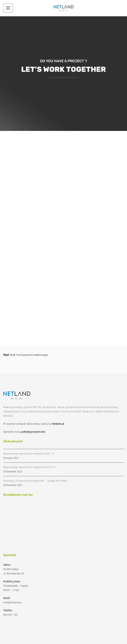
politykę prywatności (33, 432)
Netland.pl (58, 424)
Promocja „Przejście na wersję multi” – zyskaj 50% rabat (35, 481)
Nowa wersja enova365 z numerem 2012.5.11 (30, 467)
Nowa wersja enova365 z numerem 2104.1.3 (29, 454)
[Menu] (8, 8)
